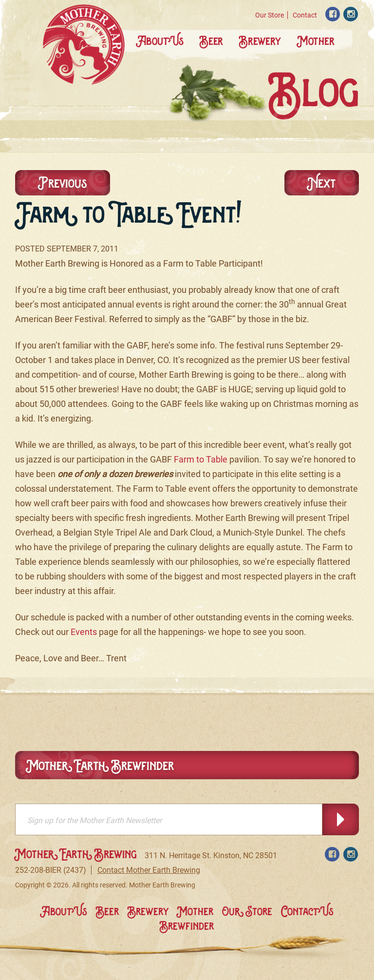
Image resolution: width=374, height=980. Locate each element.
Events (84, 632)
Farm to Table (201, 459)
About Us (160, 41)
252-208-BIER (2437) (51, 870)
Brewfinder (187, 926)
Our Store (270, 15)
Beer (212, 41)
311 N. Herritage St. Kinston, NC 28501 (211, 855)
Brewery (261, 41)
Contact (305, 15)
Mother (316, 41)
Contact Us (307, 911)
